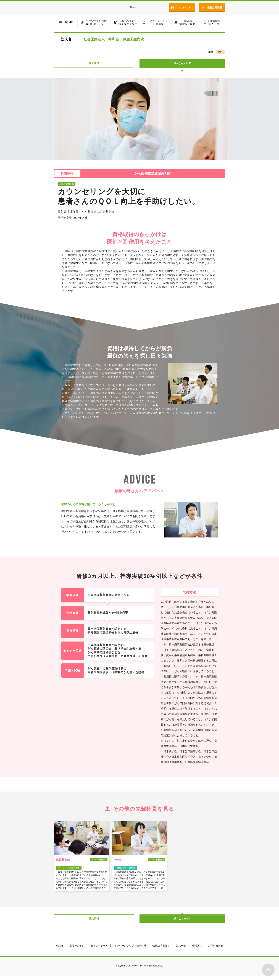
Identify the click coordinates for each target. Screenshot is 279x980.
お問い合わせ (216, 950)
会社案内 (197, 950)
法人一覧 (181, 950)
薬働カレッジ (77, 950)
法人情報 (97, 65)
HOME (60, 950)
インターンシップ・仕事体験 (130, 950)
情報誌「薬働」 (161, 950)
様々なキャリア (182, 65)
